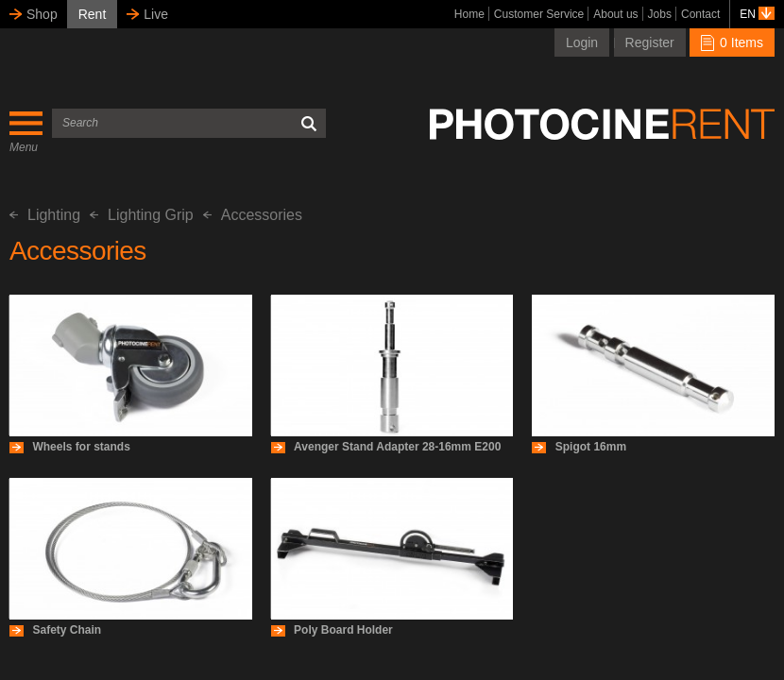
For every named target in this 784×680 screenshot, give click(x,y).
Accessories (253, 215)
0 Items (732, 42)
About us (615, 14)
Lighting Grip (142, 215)
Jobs (660, 14)
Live (156, 14)
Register (650, 42)
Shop (42, 14)
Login (582, 42)
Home (469, 14)
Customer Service (539, 14)
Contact (700, 14)
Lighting (45, 215)
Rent (93, 14)
